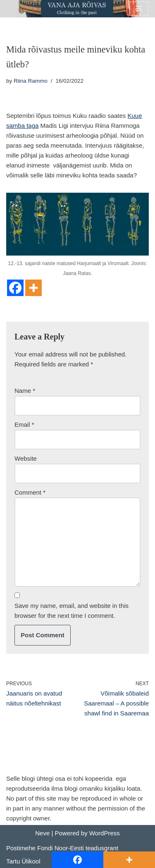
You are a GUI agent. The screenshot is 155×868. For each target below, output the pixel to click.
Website (26, 458)
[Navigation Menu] (139, 9)
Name (25, 391)
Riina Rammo (31, 81)
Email (24, 424)
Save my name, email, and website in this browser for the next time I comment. (72, 611)
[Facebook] (15, 288)
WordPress (105, 833)
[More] (33, 288)
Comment (30, 492)
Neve (42, 833)
